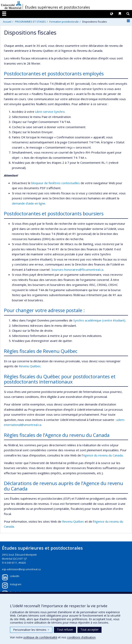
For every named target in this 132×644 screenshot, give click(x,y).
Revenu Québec (30, 366)
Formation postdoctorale (64, 22)
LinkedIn (15, 576)
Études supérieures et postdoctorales (57, 7)
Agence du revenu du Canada (103, 455)
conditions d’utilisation (81, 637)
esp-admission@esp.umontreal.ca (21, 569)
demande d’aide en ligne (29, 203)
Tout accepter (89, 630)
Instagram (16, 584)
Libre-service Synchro (50, 112)
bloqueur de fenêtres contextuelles (56, 183)
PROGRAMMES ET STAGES (30, 22)
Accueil (7, 22)
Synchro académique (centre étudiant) (99, 320)
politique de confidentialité (40, 637)
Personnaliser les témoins (31, 630)
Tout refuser (65, 630)
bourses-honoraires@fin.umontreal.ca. (78, 270)
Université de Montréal (11, 5)
